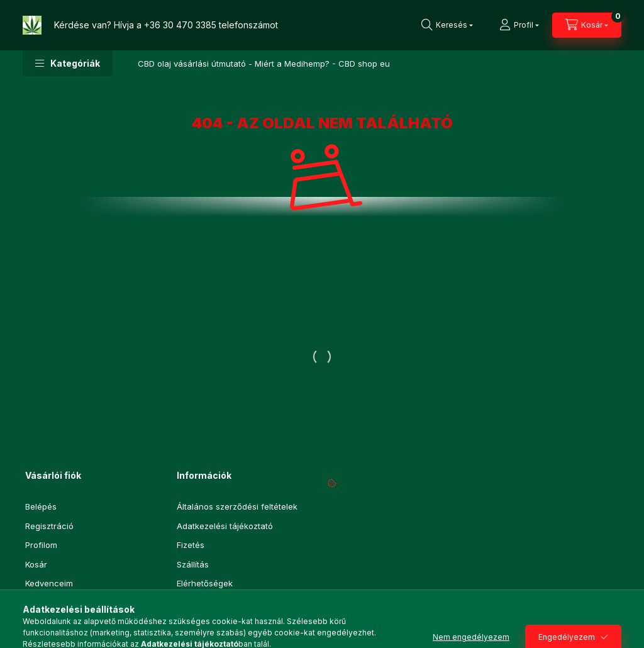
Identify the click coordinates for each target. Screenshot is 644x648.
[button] (68, 63)
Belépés (41, 506)
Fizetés (191, 545)
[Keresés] (447, 25)
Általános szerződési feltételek (237, 506)
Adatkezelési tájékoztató (225, 526)
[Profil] (519, 25)
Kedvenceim (49, 583)
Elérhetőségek (205, 583)
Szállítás (193, 564)
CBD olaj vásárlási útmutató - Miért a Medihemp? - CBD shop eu (264, 64)
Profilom (41, 545)
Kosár (36, 564)
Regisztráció (49, 526)
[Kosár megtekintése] (587, 25)
